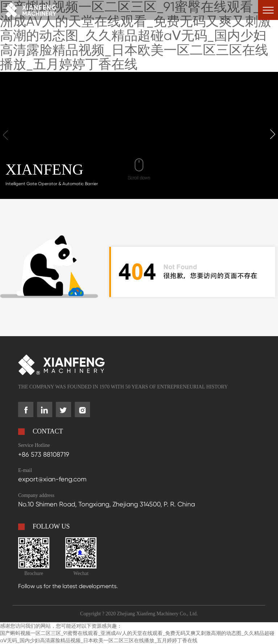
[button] (273, 134)
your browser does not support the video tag (139, 135)
